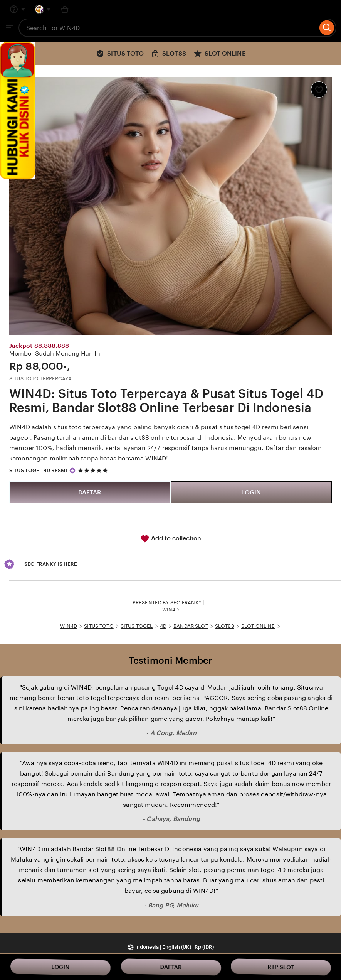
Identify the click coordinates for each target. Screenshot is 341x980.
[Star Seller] (72, 471)
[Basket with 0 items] (65, 9)
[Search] (327, 28)
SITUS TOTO (99, 626)
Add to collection (171, 539)
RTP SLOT (281, 967)
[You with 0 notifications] (43, 9)
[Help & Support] (17, 9)
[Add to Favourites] (319, 89)
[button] (170, 947)
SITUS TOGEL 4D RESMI (38, 470)
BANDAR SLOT (191, 626)
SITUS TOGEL (137, 626)
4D (163, 626)
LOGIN (251, 492)
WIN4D (171, 610)
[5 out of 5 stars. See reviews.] (94, 470)
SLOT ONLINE (258, 626)
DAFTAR (90, 492)
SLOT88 (225, 626)
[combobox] (168, 28)
